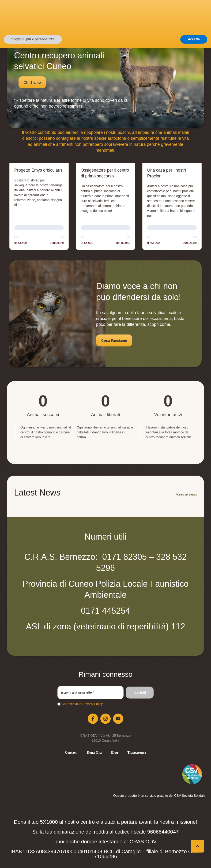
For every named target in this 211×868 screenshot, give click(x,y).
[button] (161, 23)
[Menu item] (71, 753)
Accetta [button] (194, 859)
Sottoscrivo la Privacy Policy (82, 704)
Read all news (187, 494)
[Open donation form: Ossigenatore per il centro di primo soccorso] (105, 206)
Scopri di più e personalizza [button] (33, 859)
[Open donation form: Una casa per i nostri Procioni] (172, 206)
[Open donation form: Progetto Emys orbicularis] (39, 206)
